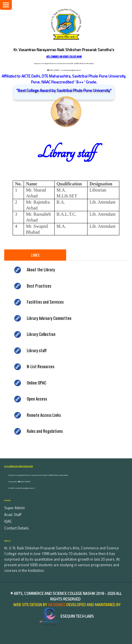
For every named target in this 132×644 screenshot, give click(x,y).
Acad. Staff (13, 515)
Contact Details (16, 528)
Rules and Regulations (45, 431)
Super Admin (14, 508)
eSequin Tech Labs (66, 616)
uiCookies (57, 605)
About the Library (41, 269)
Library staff (37, 350)
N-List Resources (41, 366)
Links (35, 255)
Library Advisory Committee (49, 318)
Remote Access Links (44, 415)
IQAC (8, 521)
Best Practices (39, 286)
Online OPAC (36, 383)
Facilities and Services (45, 302)
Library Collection (41, 334)
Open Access (37, 399)
